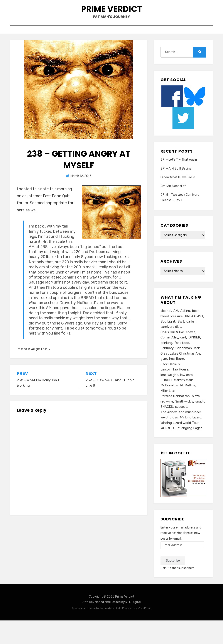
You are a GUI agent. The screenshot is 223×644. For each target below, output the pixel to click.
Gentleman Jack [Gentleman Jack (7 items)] (188, 363)
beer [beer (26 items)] (195, 322)
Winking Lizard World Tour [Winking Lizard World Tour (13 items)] (179, 445)
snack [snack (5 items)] (200, 422)
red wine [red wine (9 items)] (167, 422)
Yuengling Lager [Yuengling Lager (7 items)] (190, 451)
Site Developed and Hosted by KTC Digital (112, 626)
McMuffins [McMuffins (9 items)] (188, 404)
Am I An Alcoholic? (173, 197)
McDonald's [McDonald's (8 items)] (169, 404)
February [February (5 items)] (167, 363)
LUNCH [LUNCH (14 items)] (166, 398)
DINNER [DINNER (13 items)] (194, 351)
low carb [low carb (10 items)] (186, 392)
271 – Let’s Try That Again (179, 170)
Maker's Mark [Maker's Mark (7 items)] (183, 398)
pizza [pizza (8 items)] (196, 416)
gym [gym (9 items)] (164, 375)
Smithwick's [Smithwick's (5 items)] (184, 422)
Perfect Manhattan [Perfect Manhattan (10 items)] (175, 416)
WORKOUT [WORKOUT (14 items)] (168, 451)
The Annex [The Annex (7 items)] (169, 433)
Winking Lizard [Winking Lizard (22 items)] (191, 439)
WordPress (144, 632)
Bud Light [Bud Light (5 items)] (168, 333)
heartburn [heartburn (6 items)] (177, 375)
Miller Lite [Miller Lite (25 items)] (168, 410)
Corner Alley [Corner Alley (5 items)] (169, 351)
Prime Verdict (112, 13)
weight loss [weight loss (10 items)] (169, 439)
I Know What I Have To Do (178, 188)
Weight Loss (39, 360)
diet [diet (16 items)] (183, 351)
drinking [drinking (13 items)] (166, 357)
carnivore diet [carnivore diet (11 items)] (171, 339)
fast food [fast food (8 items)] (182, 357)
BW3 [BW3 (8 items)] (181, 333)
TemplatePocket (110, 632)
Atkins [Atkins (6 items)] (185, 322)
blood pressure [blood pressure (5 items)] (172, 328)
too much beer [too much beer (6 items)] (190, 433)
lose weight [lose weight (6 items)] (169, 392)
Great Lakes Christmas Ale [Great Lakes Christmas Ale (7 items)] (180, 369)
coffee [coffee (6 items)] (191, 345)
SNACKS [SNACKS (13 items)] (167, 428)
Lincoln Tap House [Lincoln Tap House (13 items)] (174, 386)
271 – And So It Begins (176, 179)
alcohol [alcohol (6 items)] (166, 322)
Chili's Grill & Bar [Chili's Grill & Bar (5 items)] (172, 345)
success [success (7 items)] (181, 428)
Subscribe (173, 584)
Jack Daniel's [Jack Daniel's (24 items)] (170, 381)
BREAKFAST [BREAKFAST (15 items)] (194, 328)
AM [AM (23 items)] (176, 322)
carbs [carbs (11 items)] (191, 333)
